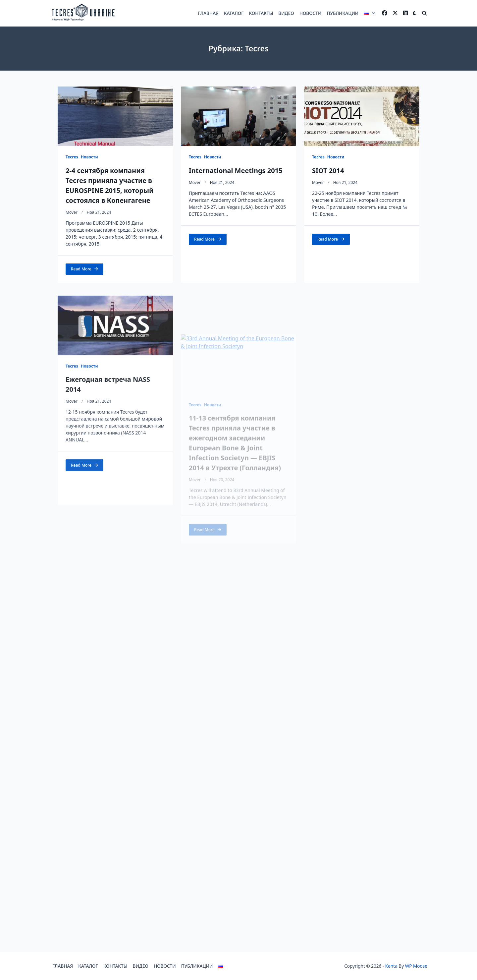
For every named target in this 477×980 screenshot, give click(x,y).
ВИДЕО (286, 13)
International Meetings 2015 (236, 171)
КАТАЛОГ (234, 13)
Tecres (72, 157)
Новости (89, 157)
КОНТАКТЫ (261, 13)
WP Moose (416, 966)
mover (72, 212)
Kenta (391, 966)
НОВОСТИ (311, 13)
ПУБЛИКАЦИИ (343, 13)
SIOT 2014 (328, 171)
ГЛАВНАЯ (208, 13)
